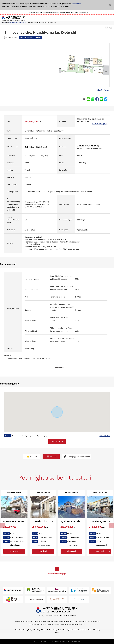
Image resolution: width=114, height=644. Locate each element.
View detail (14, 551)
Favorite (31, 456)
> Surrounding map (100, 124)
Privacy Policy (28, 630)
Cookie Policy (76, 3)
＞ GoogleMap (105, 436)
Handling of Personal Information (45, 630)
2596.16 (93, 146)
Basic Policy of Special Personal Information (72, 630)
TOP (2, 22)
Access (57, 632)
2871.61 (40, 147)
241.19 (81, 146)
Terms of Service (94, 630)
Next (111, 525)
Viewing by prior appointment (77, 456)
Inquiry (51, 457)
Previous (3, 525)
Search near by (57, 441)
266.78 (28, 147)
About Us (18, 630)
